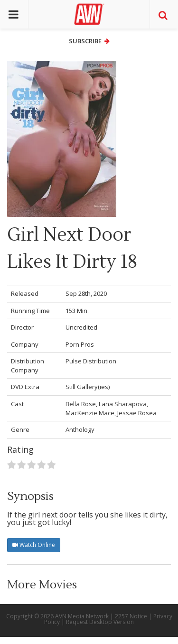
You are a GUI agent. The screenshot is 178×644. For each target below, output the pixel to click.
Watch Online (34, 545)
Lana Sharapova (123, 404)
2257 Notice (131, 616)
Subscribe (89, 41)
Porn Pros (80, 344)
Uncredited (81, 327)
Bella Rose (81, 404)
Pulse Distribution (91, 361)
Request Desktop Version (100, 622)
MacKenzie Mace (90, 413)
